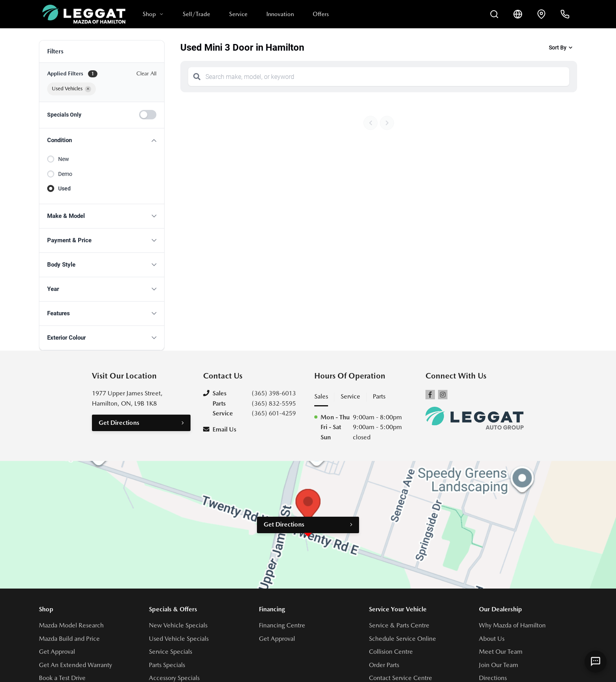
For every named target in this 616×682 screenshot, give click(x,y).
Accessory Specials (174, 678)
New (64, 159)
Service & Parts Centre (399, 625)
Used (64, 188)
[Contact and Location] (541, 14)
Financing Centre (282, 625)
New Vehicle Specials (178, 625)
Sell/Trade (196, 14)
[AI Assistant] (596, 662)
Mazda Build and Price (69, 639)
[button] (102, 140)
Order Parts (384, 665)
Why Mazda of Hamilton (512, 625)
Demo (65, 174)
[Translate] (518, 14)
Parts (379, 396)
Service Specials (170, 652)
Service (238, 14)
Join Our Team (499, 665)
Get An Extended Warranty (75, 665)
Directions (493, 678)
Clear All (146, 73)
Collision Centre (391, 652)
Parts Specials (167, 665)
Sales (321, 396)
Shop (153, 14)
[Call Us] (565, 14)
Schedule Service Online (402, 639)
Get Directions (119, 423)
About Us (492, 639)
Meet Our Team (501, 652)
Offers (321, 14)
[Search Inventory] (494, 14)
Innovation (280, 14)
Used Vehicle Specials (179, 639)
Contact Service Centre (401, 678)
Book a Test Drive (62, 678)
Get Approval (57, 652)
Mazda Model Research (71, 625)
